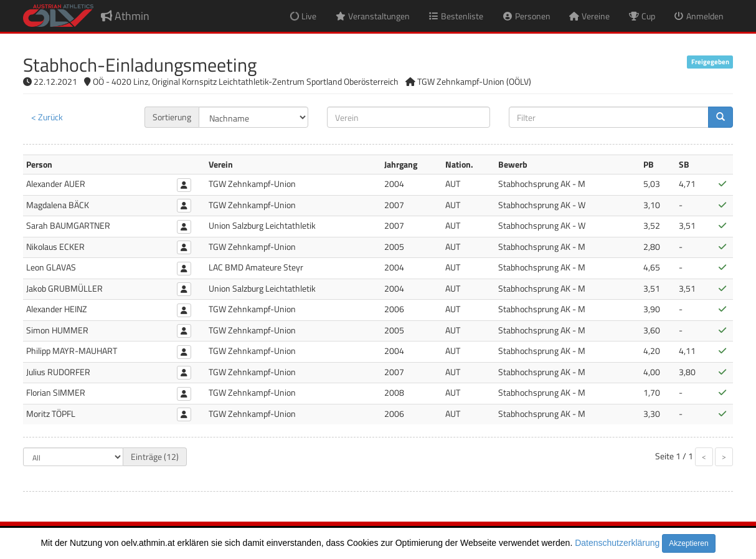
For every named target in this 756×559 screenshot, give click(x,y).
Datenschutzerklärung (617, 543)
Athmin (125, 16)
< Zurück (47, 117)
